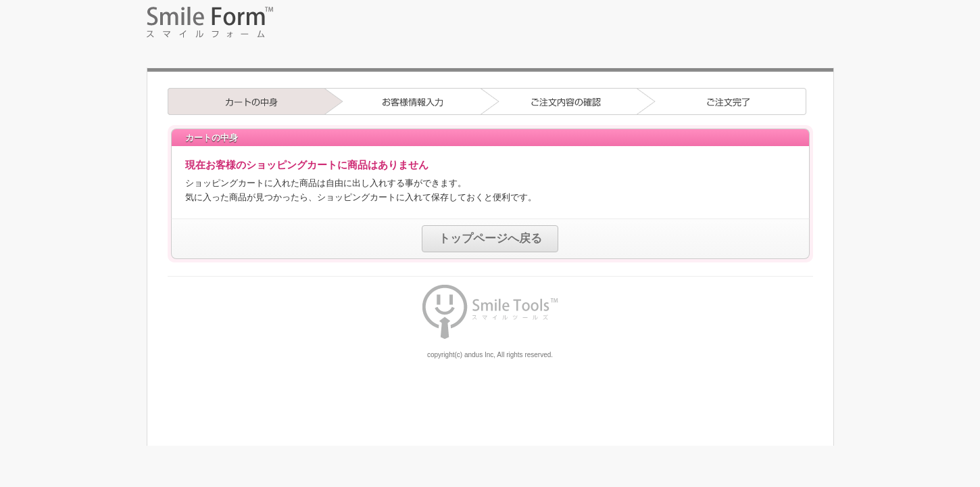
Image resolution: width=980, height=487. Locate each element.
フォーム (490, 37)
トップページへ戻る (490, 238)
